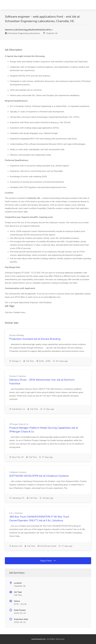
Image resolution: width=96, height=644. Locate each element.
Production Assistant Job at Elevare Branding (35, 339)
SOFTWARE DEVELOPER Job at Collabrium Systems (39, 476)
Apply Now (48, 561)
